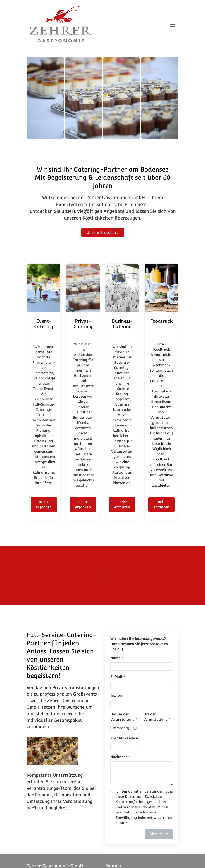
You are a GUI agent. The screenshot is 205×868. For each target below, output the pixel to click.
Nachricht (119, 757)
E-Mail (116, 677)
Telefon (116, 695)
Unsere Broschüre (103, 232)
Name (115, 658)
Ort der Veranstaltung (156, 717)
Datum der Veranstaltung (122, 717)
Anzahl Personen (124, 738)
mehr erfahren (44, 504)
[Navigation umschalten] (173, 25)
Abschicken (159, 834)
